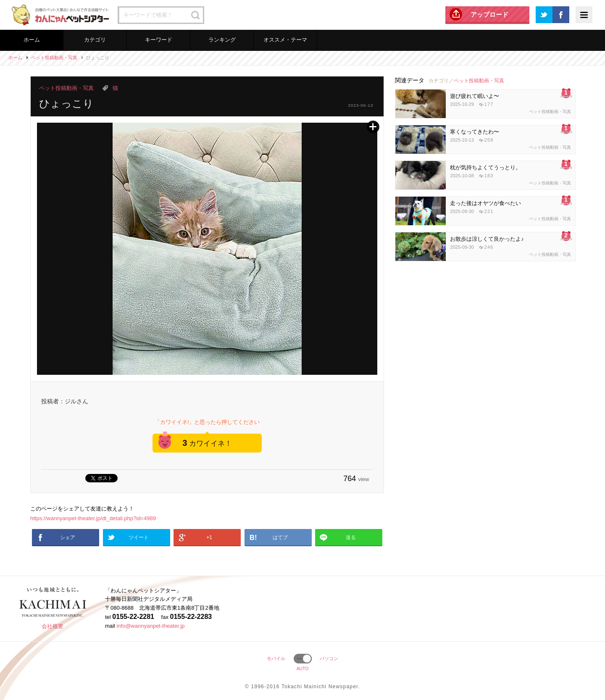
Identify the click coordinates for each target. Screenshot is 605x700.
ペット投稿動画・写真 (54, 58)
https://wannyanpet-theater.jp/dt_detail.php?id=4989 (93, 518)
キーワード (159, 40)
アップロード (489, 14)
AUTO (303, 669)
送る (351, 537)
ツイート (139, 537)
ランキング (222, 40)
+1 (209, 537)
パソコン (329, 658)
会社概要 (53, 626)
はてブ (280, 537)
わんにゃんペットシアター (59, 15)
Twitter (544, 15)
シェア (68, 537)
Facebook (561, 15)
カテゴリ (95, 40)
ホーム (32, 40)
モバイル (276, 658)
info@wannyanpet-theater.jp (150, 626)
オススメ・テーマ (285, 40)
